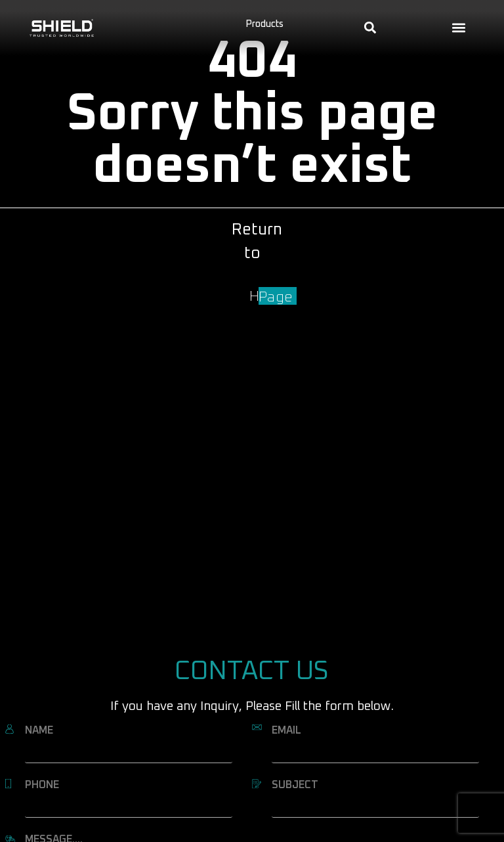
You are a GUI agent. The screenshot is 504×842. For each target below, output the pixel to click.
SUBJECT (295, 785)
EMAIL (286, 730)
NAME (39, 730)
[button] (459, 28)
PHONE (42, 785)
